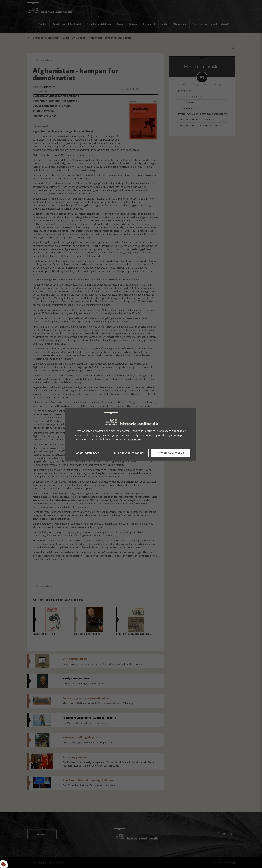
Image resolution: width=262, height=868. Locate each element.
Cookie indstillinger (87, 453)
